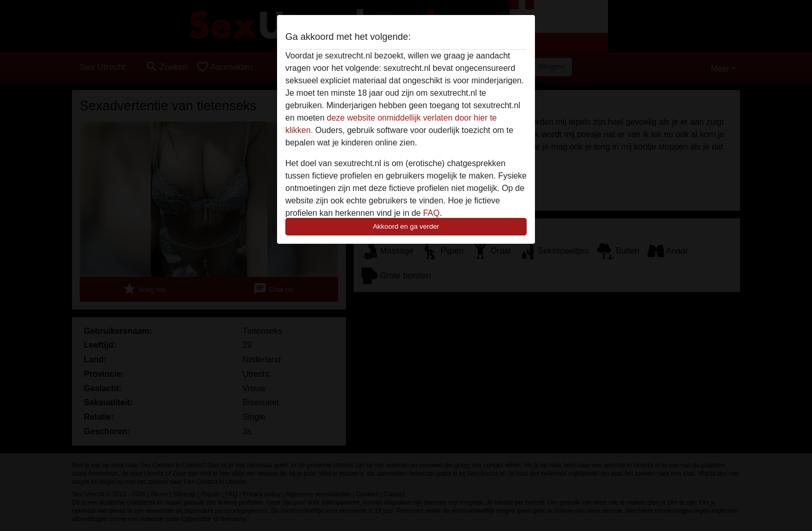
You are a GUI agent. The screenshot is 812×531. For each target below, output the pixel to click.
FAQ (431, 213)
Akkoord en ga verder (406, 226)
